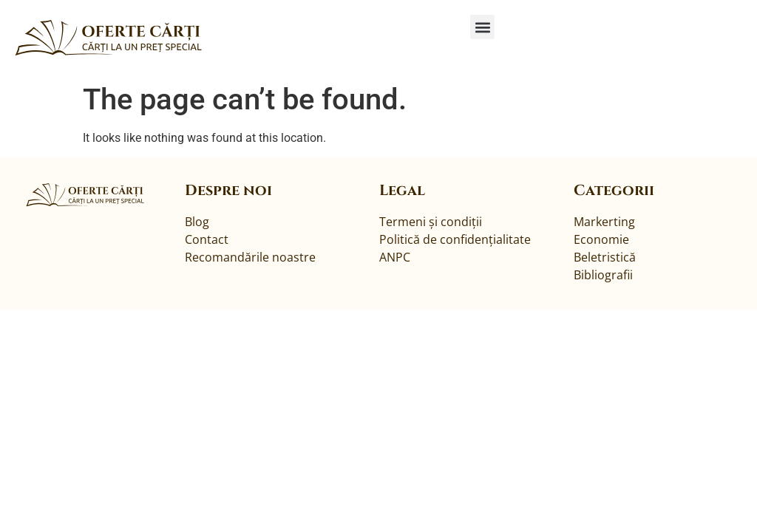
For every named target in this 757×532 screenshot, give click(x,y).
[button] (482, 27)
